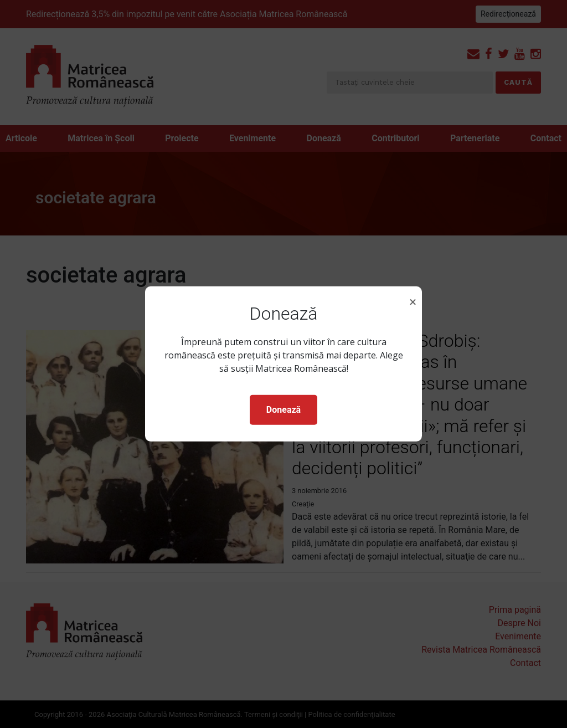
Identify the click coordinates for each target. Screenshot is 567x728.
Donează (283, 410)
